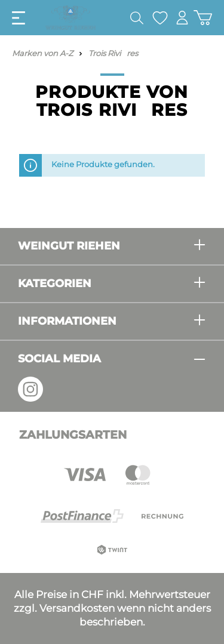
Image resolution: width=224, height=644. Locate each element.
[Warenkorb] (203, 18)
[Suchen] (137, 18)
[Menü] (19, 18)
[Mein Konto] (182, 18)
